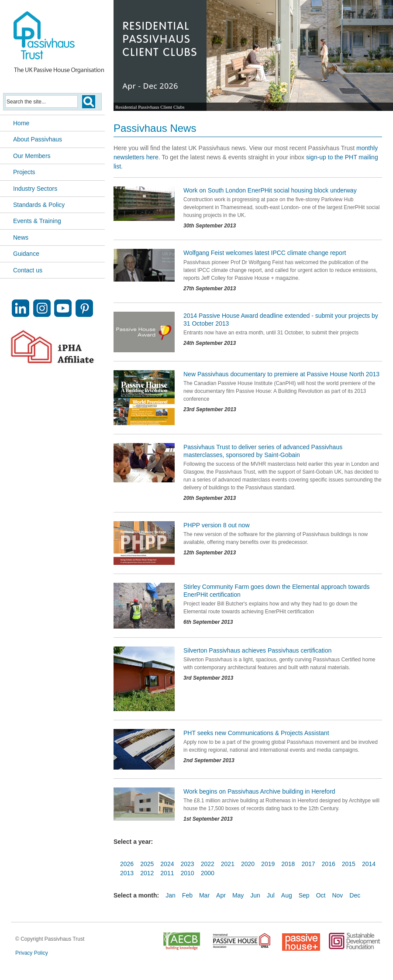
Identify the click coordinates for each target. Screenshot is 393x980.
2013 (127, 873)
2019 (268, 864)
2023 (187, 864)
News (21, 237)
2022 (208, 864)
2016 (329, 864)
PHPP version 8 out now (217, 525)
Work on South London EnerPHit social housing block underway (270, 190)
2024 (167, 864)
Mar (204, 895)
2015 (349, 864)
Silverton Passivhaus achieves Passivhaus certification (257, 650)
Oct (321, 895)
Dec (355, 895)
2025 (147, 864)
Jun (255, 895)
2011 (167, 873)
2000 (208, 873)
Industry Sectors (35, 189)
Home (21, 123)
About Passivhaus (38, 139)
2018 (288, 864)
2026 (127, 864)
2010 (187, 873)
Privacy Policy (32, 953)
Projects (24, 172)
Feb (187, 895)
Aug (287, 895)
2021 (228, 864)
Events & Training (37, 221)
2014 (369, 864)
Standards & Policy (39, 205)
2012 (147, 873)
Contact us (28, 270)
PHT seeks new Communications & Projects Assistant (256, 733)
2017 (308, 864)
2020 (248, 864)
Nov (337, 895)
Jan (171, 895)
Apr (221, 895)
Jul (271, 895)
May (238, 895)
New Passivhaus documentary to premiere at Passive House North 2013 (281, 374)
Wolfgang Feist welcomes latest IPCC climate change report (265, 253)
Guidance (26, 254)
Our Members (32, 156)
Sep (304, 895)
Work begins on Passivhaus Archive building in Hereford (259, 791)
